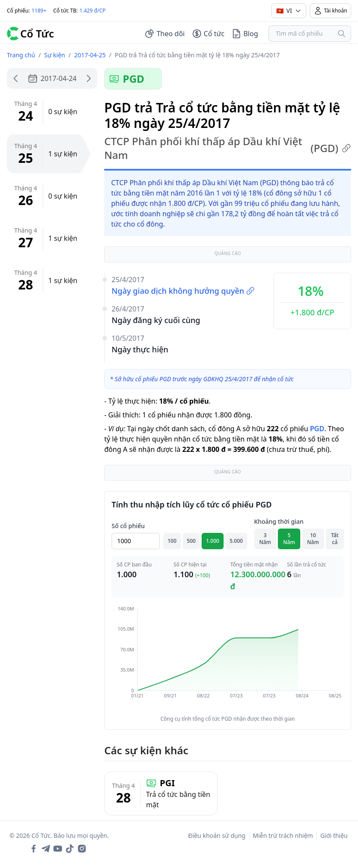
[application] (228, 658)
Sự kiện (55, 55)
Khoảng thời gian (279, 521)
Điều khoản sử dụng (217, 835)
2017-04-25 (90, 55)
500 (191, 541)
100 (172, 541)
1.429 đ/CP (93, 11)
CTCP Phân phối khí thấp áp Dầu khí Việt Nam (228, 148)
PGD (317, 429)
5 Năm (289, 539)
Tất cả (335, 539)
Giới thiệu (334, 835)
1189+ (39, 11)
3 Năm (265, 539)
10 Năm (313, 539)
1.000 (213, 541)
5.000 (236, 541)
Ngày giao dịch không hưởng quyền (183, 291)
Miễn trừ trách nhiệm (283, 835)
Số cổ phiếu (128, 526)
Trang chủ (21, 55)
